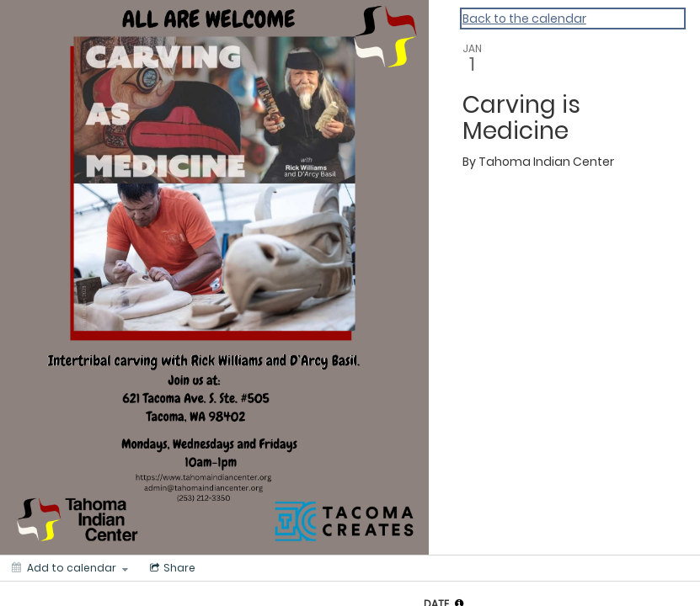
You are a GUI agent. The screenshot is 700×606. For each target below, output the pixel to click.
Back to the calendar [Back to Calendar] (524, 19)
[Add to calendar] (70, 568)
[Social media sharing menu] (171, 568)
